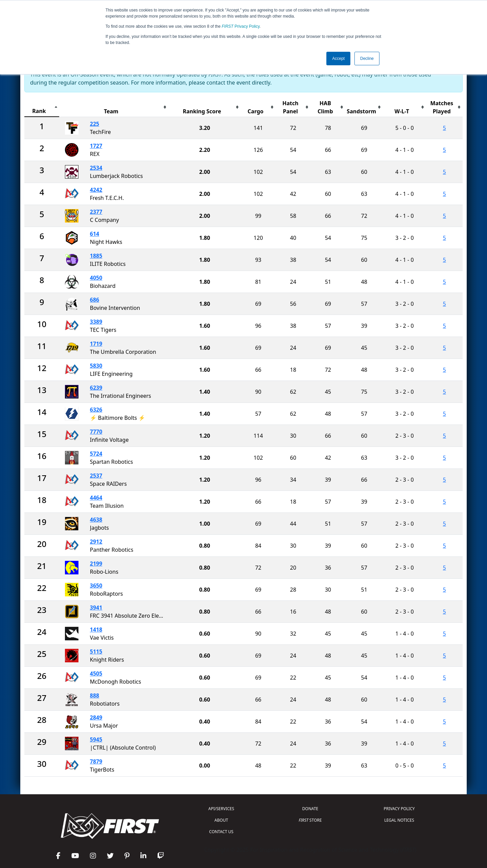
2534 (96, 168)
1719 (96, 344)
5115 (96, 652)
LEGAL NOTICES (399, 820)
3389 (96, 322)
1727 (96, 146)
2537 (96, 476)
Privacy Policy (241, 26)
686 (95, 300)
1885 (96, 256)
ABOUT (221, 820)
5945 (96, 739)
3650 (96, 586)
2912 (96, 542)
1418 (96, 630)
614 (95, 234)
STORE (310, 820)
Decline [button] (367, 59)
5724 (96, 454)
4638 (96, 520)
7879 (96, 761)
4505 (96, 673)
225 (95, 124)
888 (95, 695)
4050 (96, 278)
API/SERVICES (221, 809)
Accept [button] (338, 59)
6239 (96, 388)
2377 (96, 212)
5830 (96, 366)
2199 (96, 564)
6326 (96, 410)
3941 (96, 608)
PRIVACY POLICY (399, 809)
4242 (96, 190)
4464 (96, 498)
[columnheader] (42, 107)
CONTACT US (221, 832)
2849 (96, 717)
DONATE (310, 809)
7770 (96, 432)
